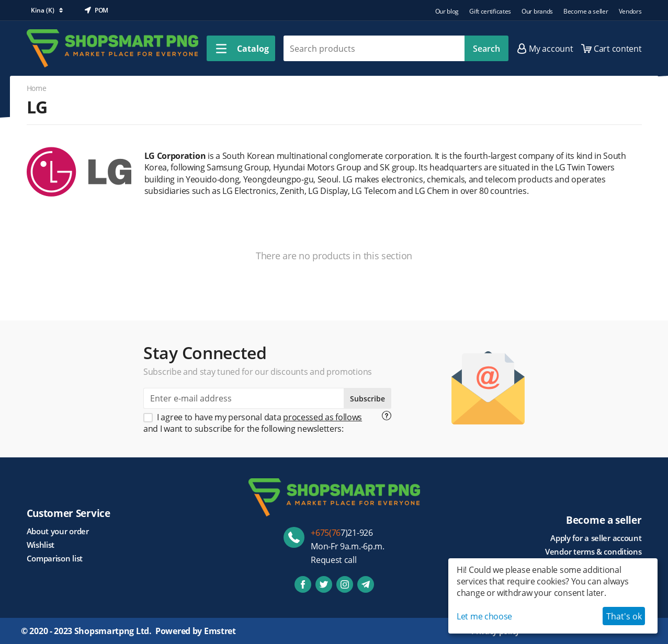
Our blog (447, 11)
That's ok (624, 616)
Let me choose (484, 616)
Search (486, 49)
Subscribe (367, 399)
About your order (58, 531)
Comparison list (55, 558)
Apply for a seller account (596, 538)
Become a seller (586, 11)
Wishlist (41, 545)
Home (37, 88)
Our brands (537, 11)
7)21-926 (342, 533)
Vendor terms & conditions (593, 551)
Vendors (630, 11)
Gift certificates (490, 11)
